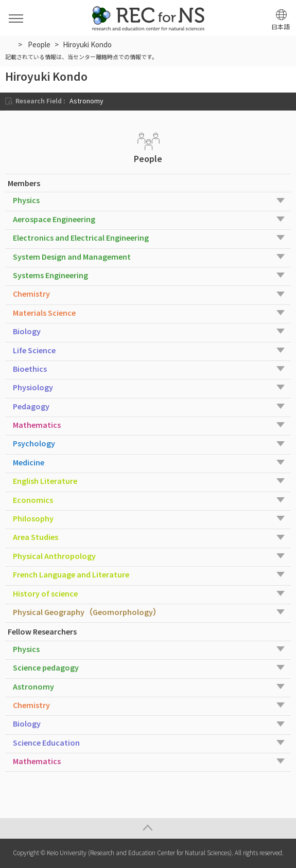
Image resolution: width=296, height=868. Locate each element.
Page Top (148, 828)
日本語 (281, 27)
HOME (10, 44)
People (39, 44)
